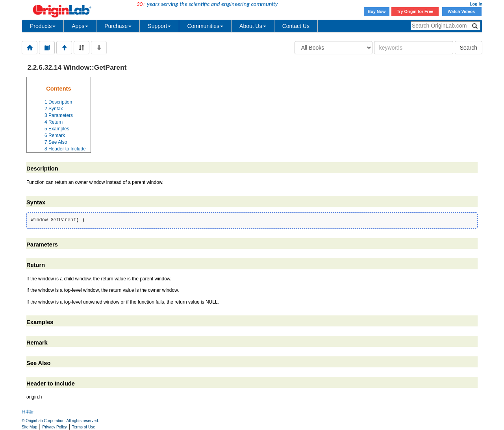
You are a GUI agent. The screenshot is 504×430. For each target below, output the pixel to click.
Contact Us (296, 26)
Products (43, 26)
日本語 (28, 412)
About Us (253, 26)
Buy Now (377, 11)
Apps (80, 26)
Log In (476, 4)
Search (469, 48)
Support (159, 26)
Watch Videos (462, 11)
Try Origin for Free (415, 11)
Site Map (29, 427)
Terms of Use (84, 427)
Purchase (118, 26)
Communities (205, 26)
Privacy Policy (55, 427)
